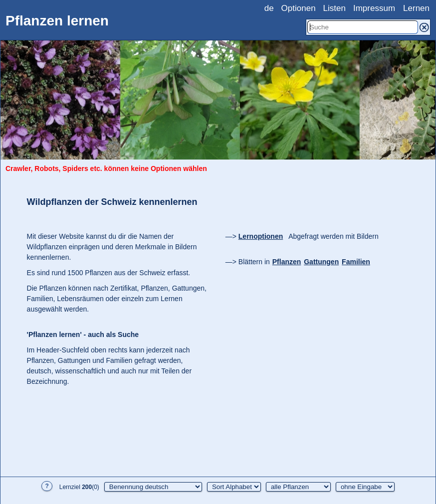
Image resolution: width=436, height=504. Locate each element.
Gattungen (321, 262)
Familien (356, 262)
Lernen (416, 8)
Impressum (374, 8)
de (269, 8)
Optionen (299, 8)
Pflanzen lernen (57, 21)
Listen (334, 8)
